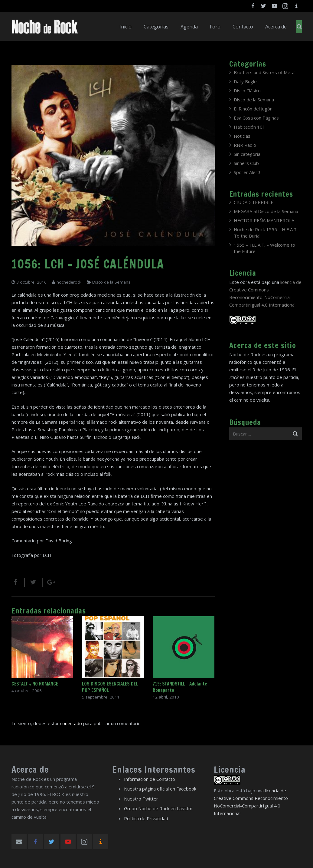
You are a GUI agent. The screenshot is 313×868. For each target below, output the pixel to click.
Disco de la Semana (111, 282)
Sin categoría (247, 154)
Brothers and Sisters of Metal (265, 72)
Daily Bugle (245, 81)
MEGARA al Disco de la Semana (266, 211)
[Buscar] (299, 27)
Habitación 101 (249, 127)
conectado (71, 723)
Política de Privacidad (146, 818)
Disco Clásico (247, 90)
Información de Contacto (150, 779)
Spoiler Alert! (247, 172)
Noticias (242, 136)
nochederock (69, 282)
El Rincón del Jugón (253, 109)
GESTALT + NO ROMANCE (35, 684)
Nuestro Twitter (141, 799)
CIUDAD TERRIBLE (254, 202)
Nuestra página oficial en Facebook (160, 789)
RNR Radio (245, 145)
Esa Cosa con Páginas (256, 118)
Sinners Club (246, 163)
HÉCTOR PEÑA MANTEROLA (264, 220)
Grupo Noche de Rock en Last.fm (158, 808)
